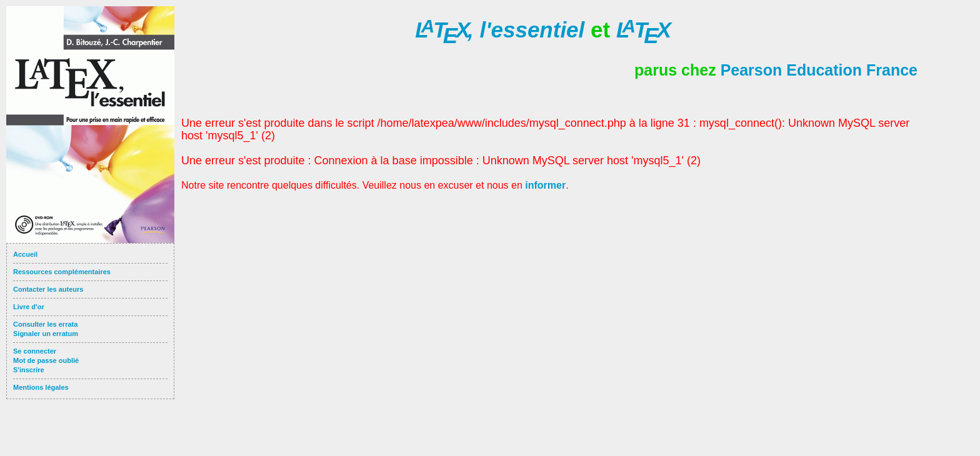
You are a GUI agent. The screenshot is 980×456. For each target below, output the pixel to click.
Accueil (25, 254)
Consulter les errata (45, 324)
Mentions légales (41, 387)
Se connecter (35, 351)
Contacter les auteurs (48, 289)
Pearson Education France (819, 70)
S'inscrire (29, 370)
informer (545, 185)
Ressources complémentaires (62, 272)
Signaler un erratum (46, 334)
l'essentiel (500, 30)
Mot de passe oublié (46, 360)
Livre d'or (29, 307)
